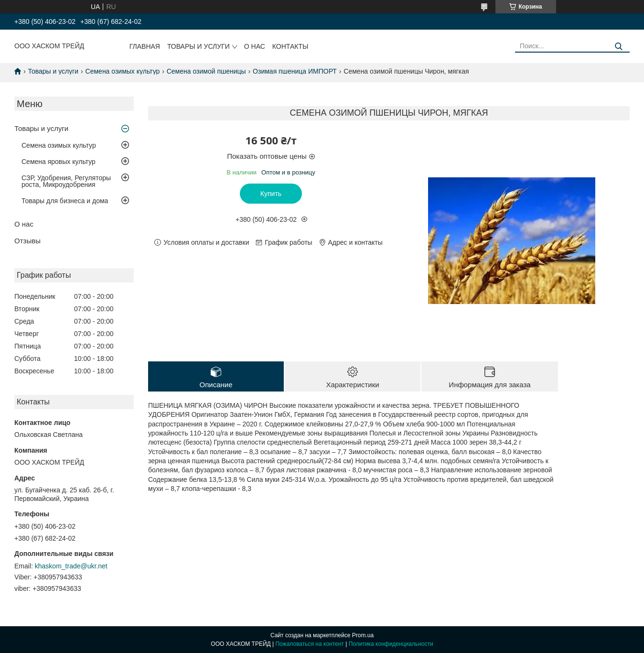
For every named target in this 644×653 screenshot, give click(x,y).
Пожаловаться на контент (309, 644)
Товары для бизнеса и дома (65, 201)
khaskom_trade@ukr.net (71, 566)
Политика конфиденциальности (391, 644)
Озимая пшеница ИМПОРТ (295, 71)
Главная (145, 46)
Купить (271, 194)
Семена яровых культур (59, 162)
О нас (255, 46)
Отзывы (27, 241)
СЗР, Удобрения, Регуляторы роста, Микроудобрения (66, 181)
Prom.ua (363, 635)
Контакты (290, 46)
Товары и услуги (199, 46)
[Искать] (619, 47)
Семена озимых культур (123, 71)
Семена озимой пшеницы (206, 71)
